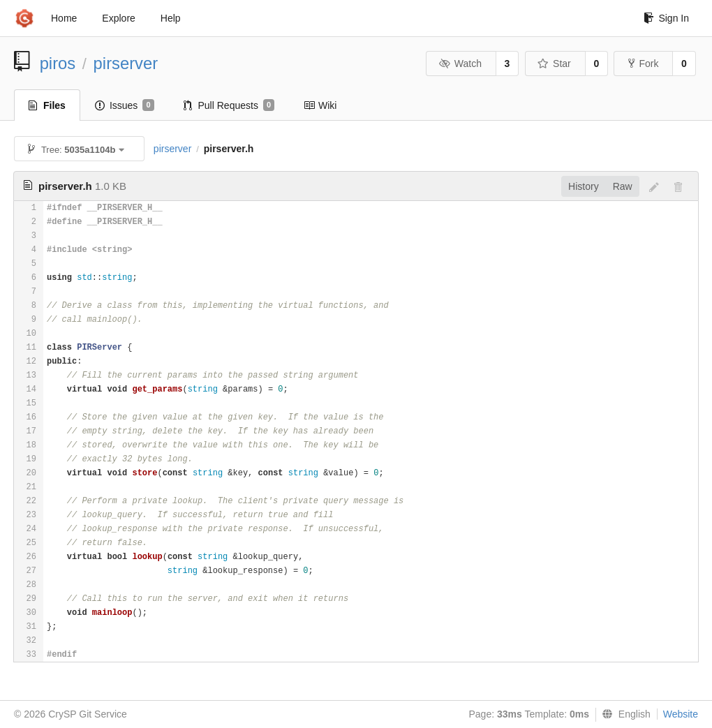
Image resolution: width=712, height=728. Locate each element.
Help (171, 18)
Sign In (666, 18)
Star (554, 64)
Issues (125, 105)
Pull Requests (229, 105)
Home (64, 18)
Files (47, 105)
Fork (643, 64)
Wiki (320, 105)
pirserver (126, 63)
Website (681, 714)
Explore (118, 18)
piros (58, 63)
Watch (460, 64)
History (584, 186)
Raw (623, 186)
